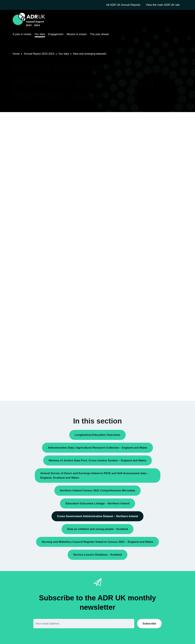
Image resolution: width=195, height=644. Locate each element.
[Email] (84, 624)
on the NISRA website (119, 342)
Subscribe (149, 624)
